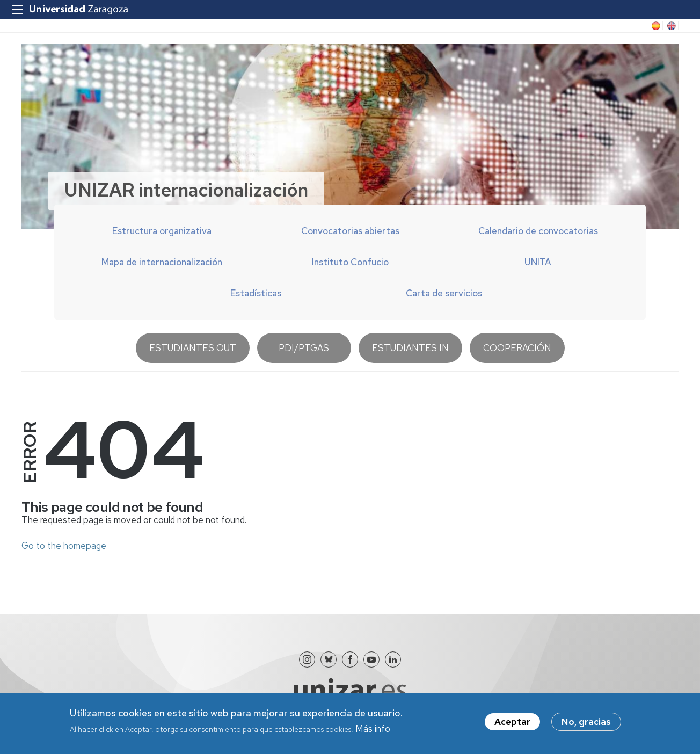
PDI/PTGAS (304, 348)
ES (655, 26)
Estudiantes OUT (193, 348)
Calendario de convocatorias (538, 231)
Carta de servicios (444, 293)
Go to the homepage (64, 546)
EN (670, 26)
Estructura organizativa (162, 231)
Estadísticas (256, 293)
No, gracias (586, 722)
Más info (373, 730)
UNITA (538, 262)
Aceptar (512, 722)
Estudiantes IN (410, 348)
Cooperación (517, 348)
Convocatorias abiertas (350, 231)
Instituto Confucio (350, 262)
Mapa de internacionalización (162, 262)
